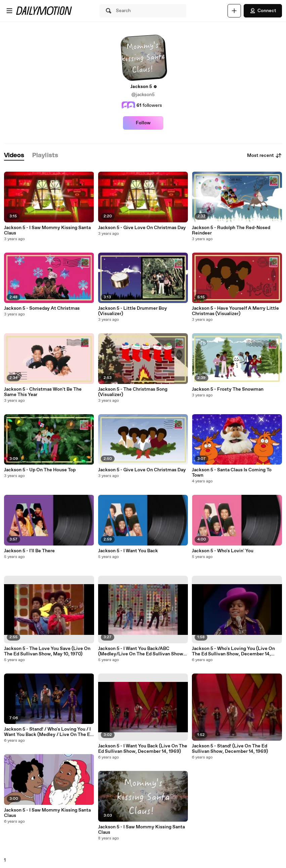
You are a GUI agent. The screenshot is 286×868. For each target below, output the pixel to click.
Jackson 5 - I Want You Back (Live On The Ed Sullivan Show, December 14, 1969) (143, 749)
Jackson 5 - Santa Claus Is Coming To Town (232, 473)
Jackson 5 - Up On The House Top (40, 470)
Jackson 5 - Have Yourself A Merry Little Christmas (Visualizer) (235, 311)
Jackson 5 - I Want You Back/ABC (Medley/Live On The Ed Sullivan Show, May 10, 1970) (141, 651)
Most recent (264, 156)
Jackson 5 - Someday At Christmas (42, 308)
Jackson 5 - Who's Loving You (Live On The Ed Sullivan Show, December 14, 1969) (233, 651)
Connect (263, 11)
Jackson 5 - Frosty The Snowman (228, 389)
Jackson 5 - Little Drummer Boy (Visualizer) (133, 311)
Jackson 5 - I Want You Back (128, 551)
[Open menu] (9, 11)
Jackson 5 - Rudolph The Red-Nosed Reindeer (231, 230)
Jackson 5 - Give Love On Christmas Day (142, 228)
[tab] (14, 156)
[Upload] (234, 11)
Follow (143, 123)
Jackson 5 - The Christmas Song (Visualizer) (133, 392)
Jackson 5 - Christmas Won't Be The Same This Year (43, 392)
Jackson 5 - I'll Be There (29, 551)
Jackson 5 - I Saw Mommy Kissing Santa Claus (47, 230)
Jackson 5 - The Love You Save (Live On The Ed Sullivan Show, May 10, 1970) (47, 651)
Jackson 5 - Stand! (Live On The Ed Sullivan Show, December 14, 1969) (230, 749)
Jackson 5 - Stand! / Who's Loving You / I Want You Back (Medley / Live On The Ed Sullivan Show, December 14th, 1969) (48, 732)
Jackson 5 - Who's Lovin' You (223, 551)
